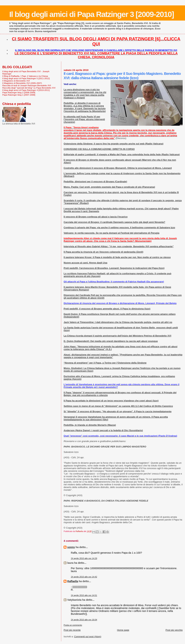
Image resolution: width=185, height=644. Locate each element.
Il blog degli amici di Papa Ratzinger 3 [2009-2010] (92, 14)
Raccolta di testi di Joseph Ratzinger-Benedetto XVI (27, 85)
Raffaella (73, 581)
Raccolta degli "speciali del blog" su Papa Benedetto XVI (29, 88)
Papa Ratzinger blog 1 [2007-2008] (19, 95)
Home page (123, 630)
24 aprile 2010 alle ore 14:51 (84, 595)
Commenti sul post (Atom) (88, 637)
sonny (71, 547)
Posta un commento (73, 625)
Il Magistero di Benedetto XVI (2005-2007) (22, 83)
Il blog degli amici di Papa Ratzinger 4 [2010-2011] (26, 90)
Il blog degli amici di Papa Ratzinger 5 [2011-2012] (26, 78)
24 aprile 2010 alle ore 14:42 (84, 577)
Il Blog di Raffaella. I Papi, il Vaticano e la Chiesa (25, 76)
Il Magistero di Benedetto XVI (16, 81)
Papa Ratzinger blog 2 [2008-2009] (19, 92)
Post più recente (72, 630)
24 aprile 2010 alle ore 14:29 (84, 558)
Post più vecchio (174, 630)
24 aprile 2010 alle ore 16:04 (84, 620)
